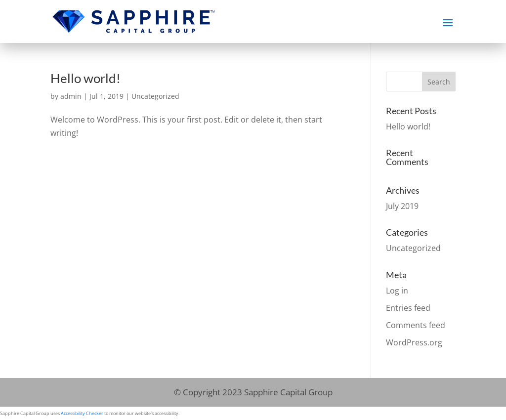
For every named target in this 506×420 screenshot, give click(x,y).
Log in (397, 291)
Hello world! (85, 78)
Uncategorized (155, 96)
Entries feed (408, 308)
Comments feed (416, 325)
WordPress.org (414, 342)
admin (71, 96)
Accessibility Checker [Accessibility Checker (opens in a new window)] (82, 413)
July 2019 (402, 206)
